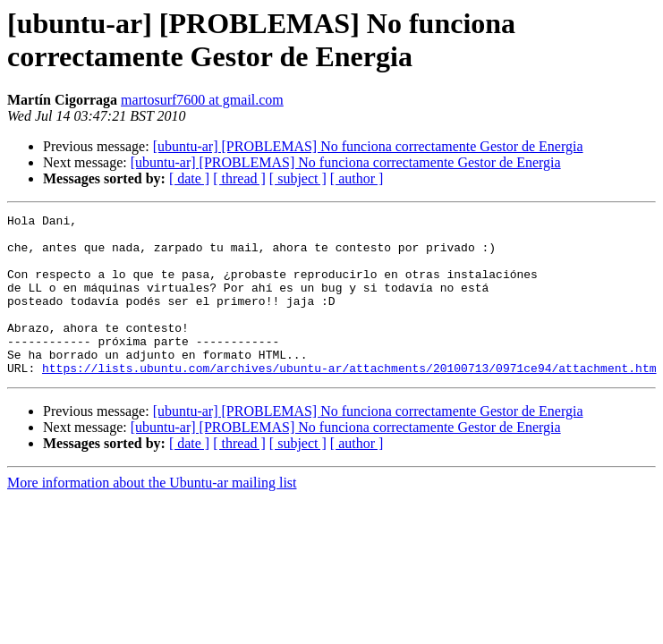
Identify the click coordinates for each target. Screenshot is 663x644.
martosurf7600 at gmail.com (202, 100)
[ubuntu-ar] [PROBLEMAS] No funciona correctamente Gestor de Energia (368, 146)
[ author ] (357, 178)
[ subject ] (298, 178)
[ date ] (189, 178)
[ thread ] (239, 178)
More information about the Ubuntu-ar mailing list (152, 515)
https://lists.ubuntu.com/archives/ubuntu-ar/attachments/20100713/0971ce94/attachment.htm (349, 400)
